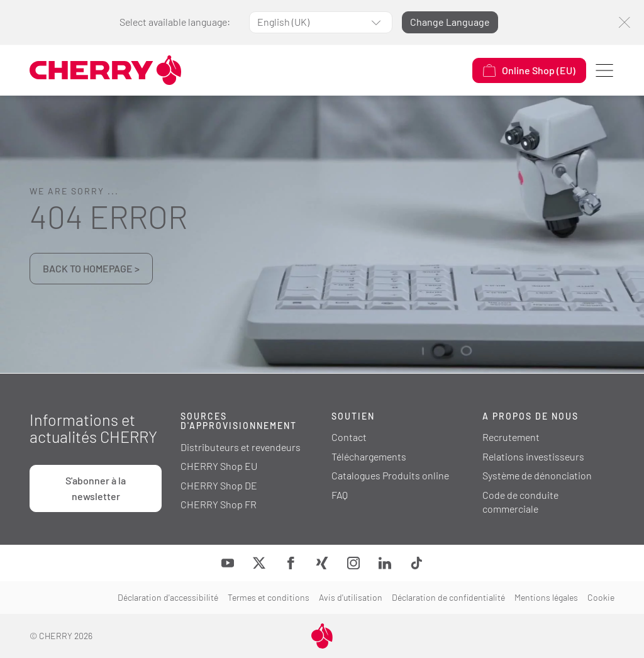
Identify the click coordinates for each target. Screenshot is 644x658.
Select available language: (175, 22)
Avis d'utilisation (351, 597)
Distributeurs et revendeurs (241, 447)
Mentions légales (546, 597)
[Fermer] (624, 22)
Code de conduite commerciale (520, 502)
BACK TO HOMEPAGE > (91, 268)
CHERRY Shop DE (219, 485)
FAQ (340, 495)
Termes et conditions (269, 597)
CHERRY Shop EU (219, 466)
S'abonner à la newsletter (96, 488)
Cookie (601, 597)
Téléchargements (369, 456)
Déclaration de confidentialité (448, 597)
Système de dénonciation (537, 475)
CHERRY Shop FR (219, 504)
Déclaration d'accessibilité (168, 597)
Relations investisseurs (533, 456)
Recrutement (511, 437)
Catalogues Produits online (390, 475)
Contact (349, 437)
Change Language (450, 22)
